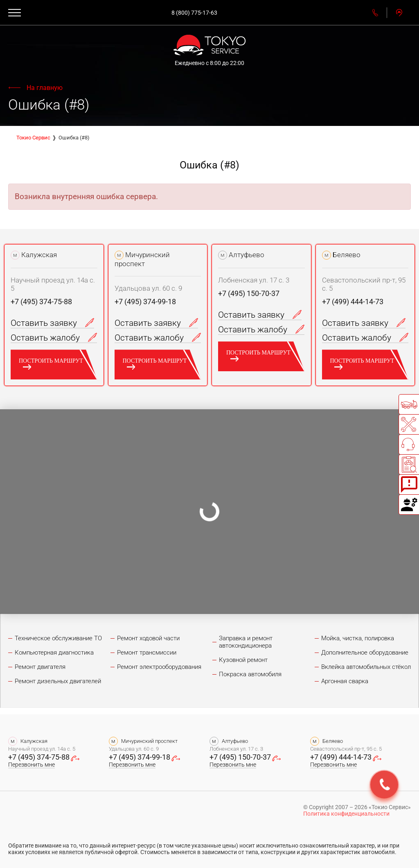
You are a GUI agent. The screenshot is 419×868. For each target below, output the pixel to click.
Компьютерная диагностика (54, 653)
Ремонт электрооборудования (159, 667)
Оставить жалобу (54, 338)
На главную (45, 88)
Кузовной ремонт (243, 660)
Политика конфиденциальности (346, 814)
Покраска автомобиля (250, 674)
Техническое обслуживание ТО (58, 638)
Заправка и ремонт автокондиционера (246, 642)
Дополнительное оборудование (365, 653)
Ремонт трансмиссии (147, 653)
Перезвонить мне (32, 765)
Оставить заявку (52, 323)
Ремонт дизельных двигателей (58, 681)
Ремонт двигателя (40, 667)
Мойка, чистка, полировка (358, 638)
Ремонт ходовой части (148, 638)
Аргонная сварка (345, 681)
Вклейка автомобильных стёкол (366, 667)
